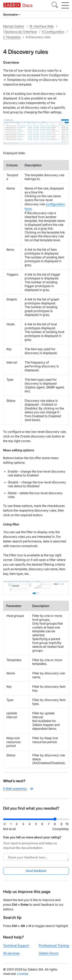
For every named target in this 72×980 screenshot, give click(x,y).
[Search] (55, 5)
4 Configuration (53, 32)
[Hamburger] (65, 5)
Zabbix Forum (49, 953)
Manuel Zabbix (14, 26)
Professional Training (54, 945)
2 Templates (12, 37)
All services (11, 953)
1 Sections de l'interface (20, 32)
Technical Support (16, 945)
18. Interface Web (41, 26)
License (23, 974)
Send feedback (36, 871)
